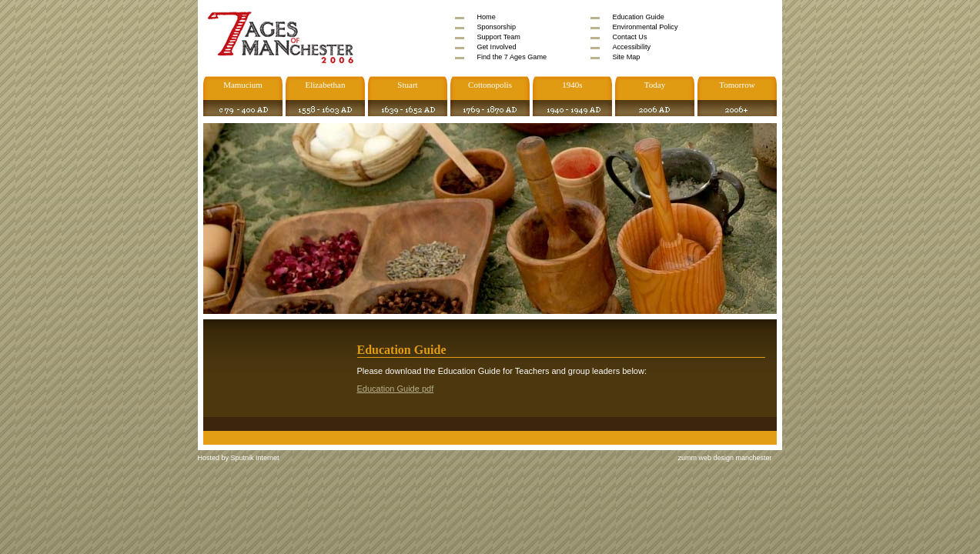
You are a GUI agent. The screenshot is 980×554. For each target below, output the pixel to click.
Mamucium (243, 85)
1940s (572, 85)
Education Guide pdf (396, 389)
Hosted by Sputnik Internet (239, 458)
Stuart (407, 85)
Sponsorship (496, 27)
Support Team (498, 37)
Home (486, 17)
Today (655, 85)
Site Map (626, 57)
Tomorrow (737, 85)
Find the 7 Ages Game (512, 57)
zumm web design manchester (725, 458)
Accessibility (631, 47)
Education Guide (638, 17)
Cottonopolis (490, 85)
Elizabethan (326, 85)
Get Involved (496, 47)
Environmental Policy (645, 27)
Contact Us (629, 37)
